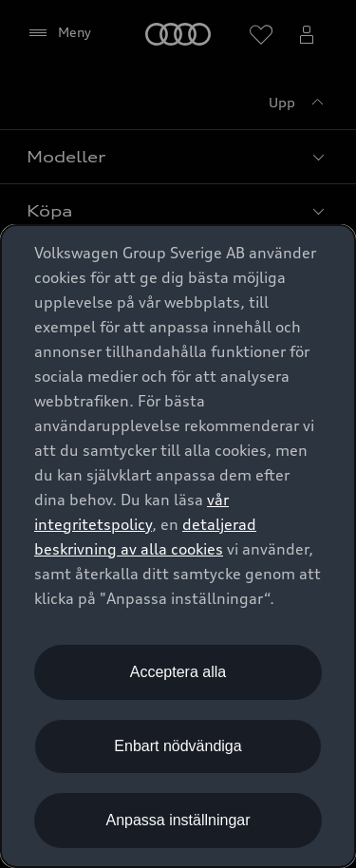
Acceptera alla (178, 672)
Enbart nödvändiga (178, 746)
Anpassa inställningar (178, 820)
